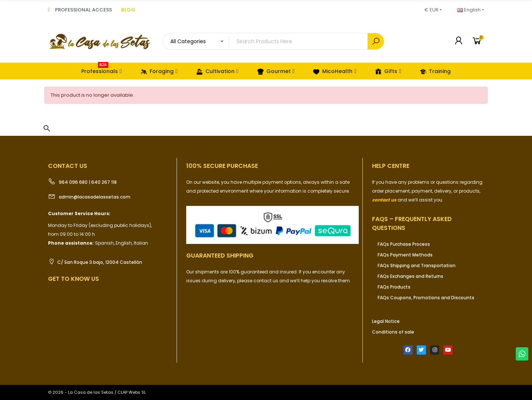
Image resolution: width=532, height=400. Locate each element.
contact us (384, 200)
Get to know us (74, 279)
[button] (47, 128)
